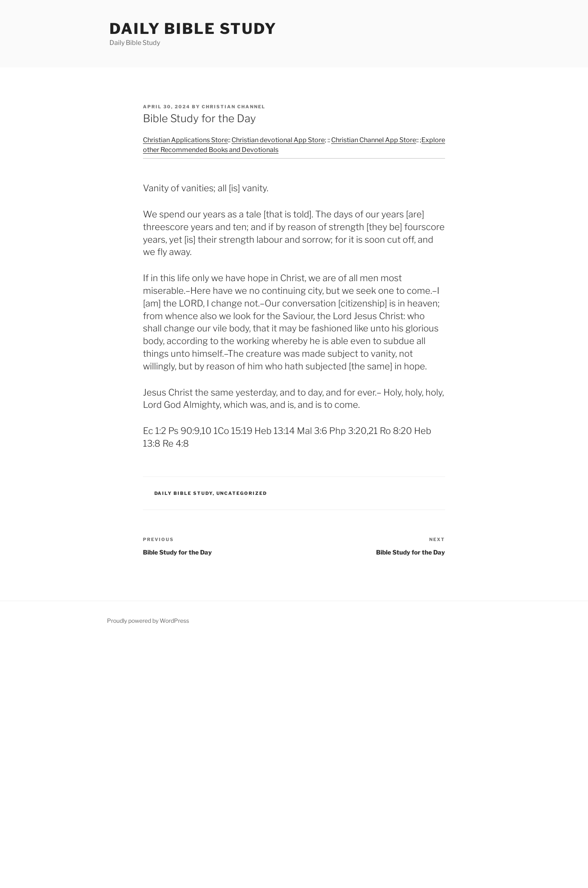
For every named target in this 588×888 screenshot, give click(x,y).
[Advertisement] (245, 763)
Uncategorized (242, 493)
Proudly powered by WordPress (148, 621)
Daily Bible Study (193, 29)
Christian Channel (234, 107)
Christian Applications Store (185, 140)
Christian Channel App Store (374, 140)
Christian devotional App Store (278, 140)
